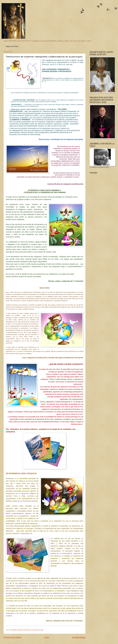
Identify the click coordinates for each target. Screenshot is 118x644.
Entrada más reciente (12, 638)
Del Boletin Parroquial (17, 630)
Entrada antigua (79, 638)
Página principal (12, 46)
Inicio (47, 638)
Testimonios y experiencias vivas (34, 630)
